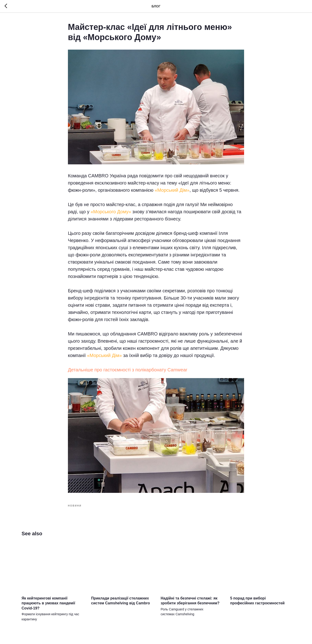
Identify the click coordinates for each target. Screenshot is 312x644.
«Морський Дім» (172, 190)
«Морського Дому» (111, 212)
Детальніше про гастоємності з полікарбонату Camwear (128, 370)
